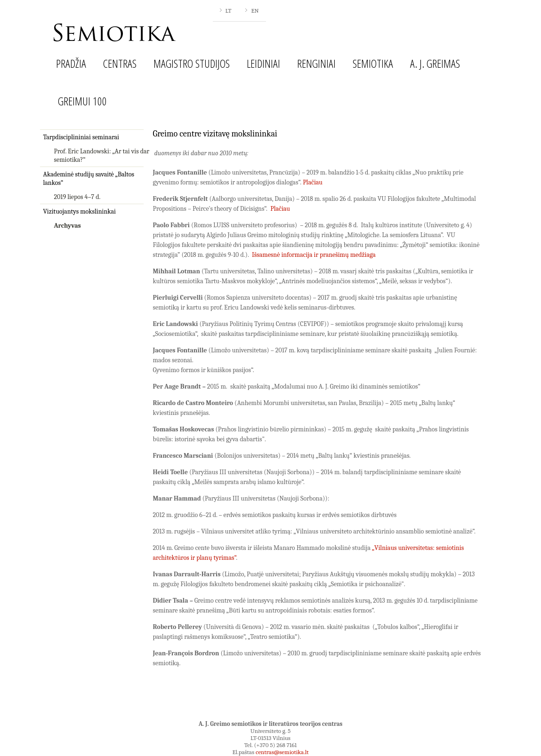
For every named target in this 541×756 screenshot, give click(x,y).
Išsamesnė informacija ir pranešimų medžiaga (314, 255)
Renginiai (316, 63)
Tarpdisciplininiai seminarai (81, 137)
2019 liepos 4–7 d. (77, 197)
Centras (120, 63)
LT (229, 11)
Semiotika (373, 63)
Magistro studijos (192, 63)
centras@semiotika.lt (282, 752)
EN (255, 11)
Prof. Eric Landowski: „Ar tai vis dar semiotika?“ (102, 155)
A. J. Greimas (435, 63)
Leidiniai (263, 63)
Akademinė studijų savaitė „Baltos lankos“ (89, 179)
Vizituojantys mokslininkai (80, 211)
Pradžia (71, 63)
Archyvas (68, 226)
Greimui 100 (82, 101)
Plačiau (313, 182)
